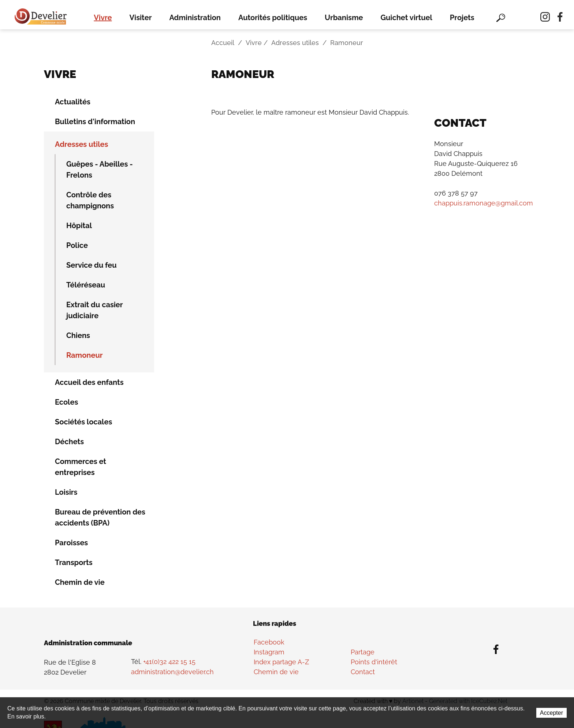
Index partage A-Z (281, 662)
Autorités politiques (273, 18)
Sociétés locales (83, 422)
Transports (74, 562)
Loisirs (66, 492)
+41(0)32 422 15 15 (169, 662)
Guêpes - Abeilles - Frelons (100, 170)
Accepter (551, 713)
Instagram (269, 652)
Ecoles (66, 402)
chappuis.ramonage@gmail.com (484, 203)
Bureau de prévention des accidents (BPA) (100, 517)
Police (77, 245)
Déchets (69, 442)
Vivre (103, 18)
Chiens (78, 335)
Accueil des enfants (89, 382)
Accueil (223, 43)
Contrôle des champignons (90, 200)
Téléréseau (86, 285)
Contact (363, 672)
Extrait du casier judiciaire (95, 310)
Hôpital (79, 226)
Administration (195, 18)
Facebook (269, 642)
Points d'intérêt (374, 662)
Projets (462, 18)
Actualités (73, 102)
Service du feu (92, 265)
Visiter (141, 18)
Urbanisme (344, 18)
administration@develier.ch (172, 672)
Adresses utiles (295, 43)
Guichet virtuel (407, 18)
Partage (363, 652)
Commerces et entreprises (81, 467)
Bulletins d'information (95, 122)
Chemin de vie (80, 582)
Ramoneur (85, 355)
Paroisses (71, 543)
